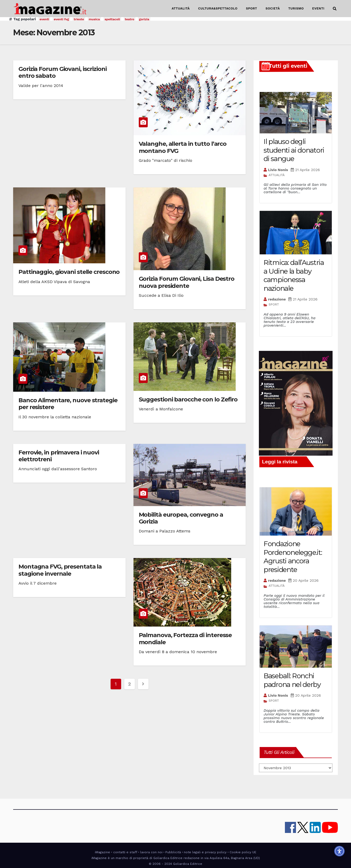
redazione (277, 299)
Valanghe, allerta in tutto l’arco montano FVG (183, 147)
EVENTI (318, 8)
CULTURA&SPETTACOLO (218, 8)
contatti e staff (125, 852)
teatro (130, 19)
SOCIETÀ (273, 8)
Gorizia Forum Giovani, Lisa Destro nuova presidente (187, 282)
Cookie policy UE (243, 852)
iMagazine (102, 852)
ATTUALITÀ (181, 8)
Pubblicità (173, 852)
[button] (335, 9)
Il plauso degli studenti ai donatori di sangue (294, 150)
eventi (44, 19)
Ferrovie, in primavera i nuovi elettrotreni (59, 456)
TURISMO (296, 8)
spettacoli (112, 19)
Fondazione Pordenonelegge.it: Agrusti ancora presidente (293, 557)
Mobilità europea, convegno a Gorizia (181, 518)
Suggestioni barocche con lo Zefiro (188, 399)
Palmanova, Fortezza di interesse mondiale (185, 639)
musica (94, 19)
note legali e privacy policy (205, 852)
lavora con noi (151, 852)
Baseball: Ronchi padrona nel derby (292, 680)
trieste (79, 19)
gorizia (144, 19)
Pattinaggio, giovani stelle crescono (69, 272)
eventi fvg (61, 19)
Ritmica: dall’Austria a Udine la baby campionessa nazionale (294, 275)
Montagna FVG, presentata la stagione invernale (60, 570)
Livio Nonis (278, 170)
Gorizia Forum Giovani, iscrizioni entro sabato (63, 72)
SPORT (252, 8)
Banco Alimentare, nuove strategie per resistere (68, 404)
